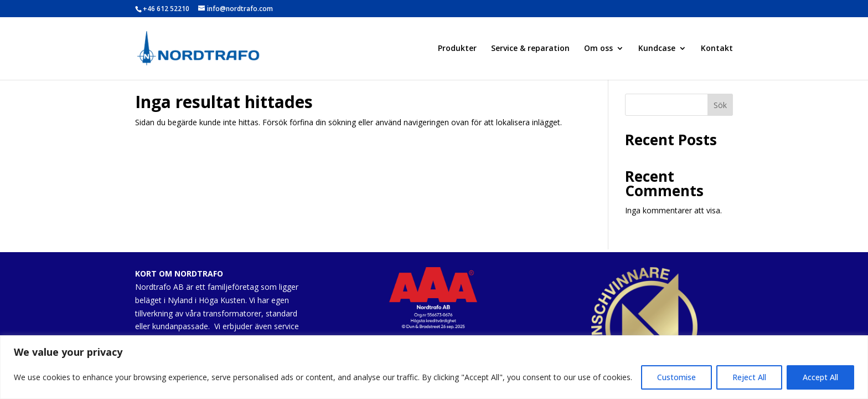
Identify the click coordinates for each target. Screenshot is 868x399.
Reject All (749, 377)
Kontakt (717, 49)
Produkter (457, 49)
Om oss (598, 49)
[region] (434, 367)
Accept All (820, 377)
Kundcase (657, 49)
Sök (720, 105)
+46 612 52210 (166, 9)
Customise (676, 377)
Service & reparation (530, 49)
